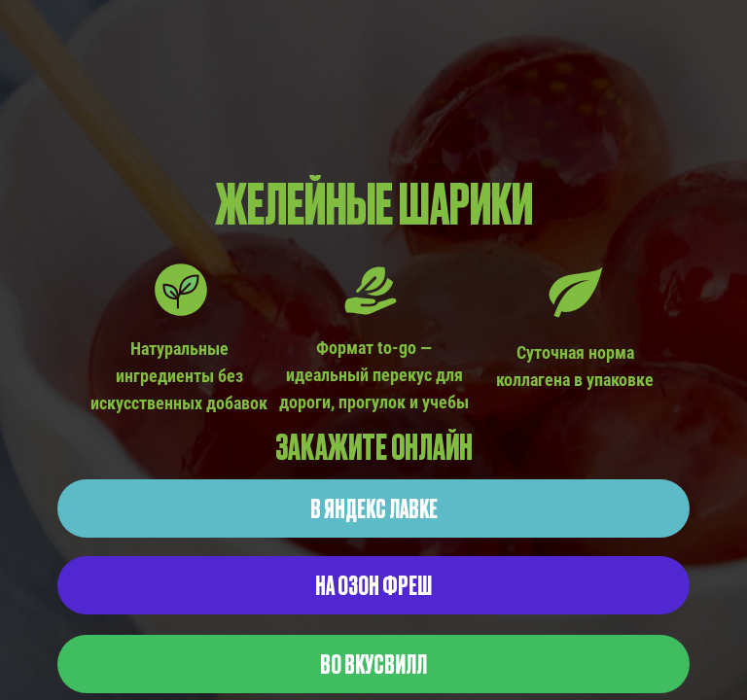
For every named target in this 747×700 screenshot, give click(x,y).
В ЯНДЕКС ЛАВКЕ (374, 507)
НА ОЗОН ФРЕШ (373, 584)
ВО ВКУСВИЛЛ (373, 663)
